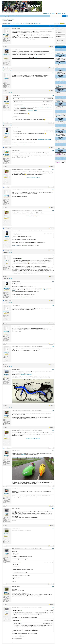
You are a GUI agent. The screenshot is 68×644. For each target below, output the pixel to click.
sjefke (6, 513)
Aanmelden (12, 16)
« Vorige (9, 23)
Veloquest (6, 101)
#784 (53, 96)
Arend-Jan (58, 136)
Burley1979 (6, 34)
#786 (53, 150)
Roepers (6, 534)
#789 (53, 210)
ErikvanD (6, 175)
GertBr (6, 415)
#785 (53, 128)
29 (18, 23)
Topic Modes (52, 26)
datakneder (58, 129)
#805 (53, 607)
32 (24, 23)
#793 (53, 305)
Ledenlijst (59, 14)
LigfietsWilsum (58, 115)
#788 (53, 190)
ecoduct (48, 107)
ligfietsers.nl (4, 19)
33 (26, 23)
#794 (53, 326)
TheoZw (59, 74)
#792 (53, 281)
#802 (53, 528)
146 (33, 23)
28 (16, 23)
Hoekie (6, 375)
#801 (53, 509)
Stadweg (23, 107)
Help (64, 14)
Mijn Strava (38, 178)
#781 (53, 29)
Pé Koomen (23, 455)
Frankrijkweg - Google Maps (26, 374)
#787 (53, 169)
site (36, 57)
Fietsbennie (6, 55)
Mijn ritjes (33, 178)
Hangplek (13, 19)
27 (14, 23)
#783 (53, 73)
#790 (53, 231)
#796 (53, 369)
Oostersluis (41, 107)
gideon (59, 148)
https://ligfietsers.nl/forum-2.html (44, 139)
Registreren (17, 16)
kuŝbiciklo (6, 352)
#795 (53, 347)
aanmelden (62, 28)
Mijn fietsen (28, 178)
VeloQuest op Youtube (32, 110)
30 (20, 23)
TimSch (59, 80)
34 (28, 23)
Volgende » (36, 23)
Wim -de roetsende (59, 66)
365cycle (10, 70)
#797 (53, 411)
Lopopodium (6, 195)
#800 (53, 489)
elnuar (6, 78)
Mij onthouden (59, 40)
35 (30, 23)
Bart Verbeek (6, 154)
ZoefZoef (59, 53)
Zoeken (53, 14)
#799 (53, 451)
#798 (53, 430)
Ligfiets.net (47, 14)
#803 (53, 549)
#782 (53, 49)
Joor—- (6, 261)
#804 (53, 587)
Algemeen (8, 19)
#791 (53, 255)
